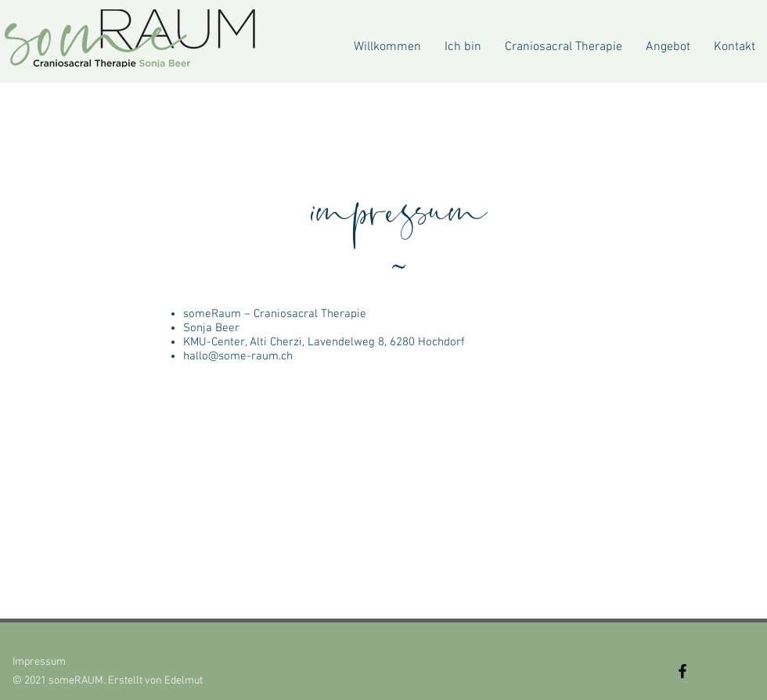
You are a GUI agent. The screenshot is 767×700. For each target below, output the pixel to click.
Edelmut (184, 681)
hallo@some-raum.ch (238, 356)
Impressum (39, 662)
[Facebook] (682, 671)
